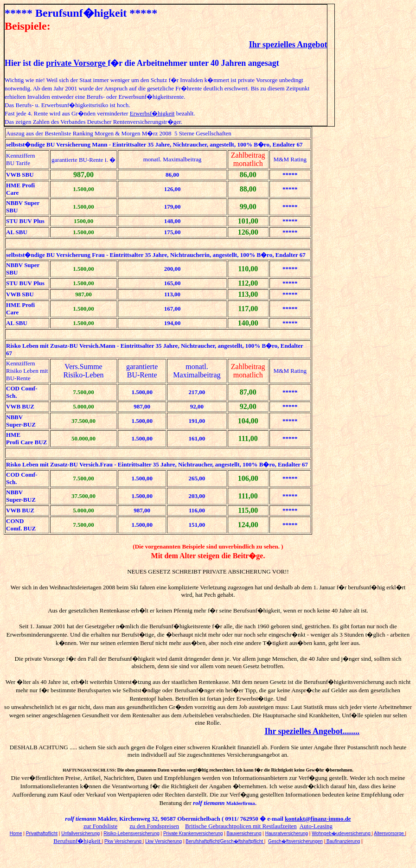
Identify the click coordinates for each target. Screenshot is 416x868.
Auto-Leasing (316, 826)
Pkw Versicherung (124, 841)
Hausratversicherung (287, 833)
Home (16, 833)
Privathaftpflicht (42, 833)
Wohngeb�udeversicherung (342, 833)
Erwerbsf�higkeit (152, 113)
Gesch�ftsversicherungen (295, 841)
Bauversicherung (244, 833)
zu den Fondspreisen (154, 826)
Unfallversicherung (80, 833)
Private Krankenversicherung (193, 833)
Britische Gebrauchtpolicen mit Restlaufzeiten (241, 826)
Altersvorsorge (389, 833)
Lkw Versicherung (163, 841)
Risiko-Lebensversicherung (131, 833)
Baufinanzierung (342, 841)
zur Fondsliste (100, 826)
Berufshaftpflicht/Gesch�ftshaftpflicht (225, 841)
